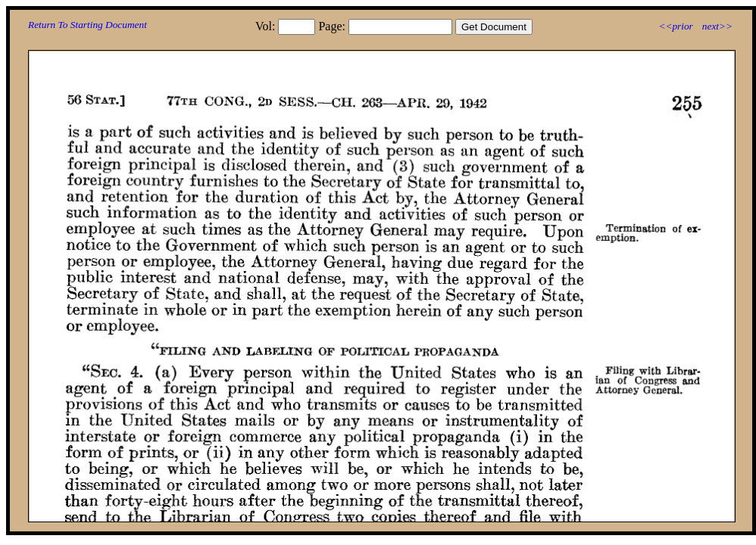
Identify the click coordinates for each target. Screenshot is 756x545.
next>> (717, 26)
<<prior (675, 26)
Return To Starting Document (87, 25)
